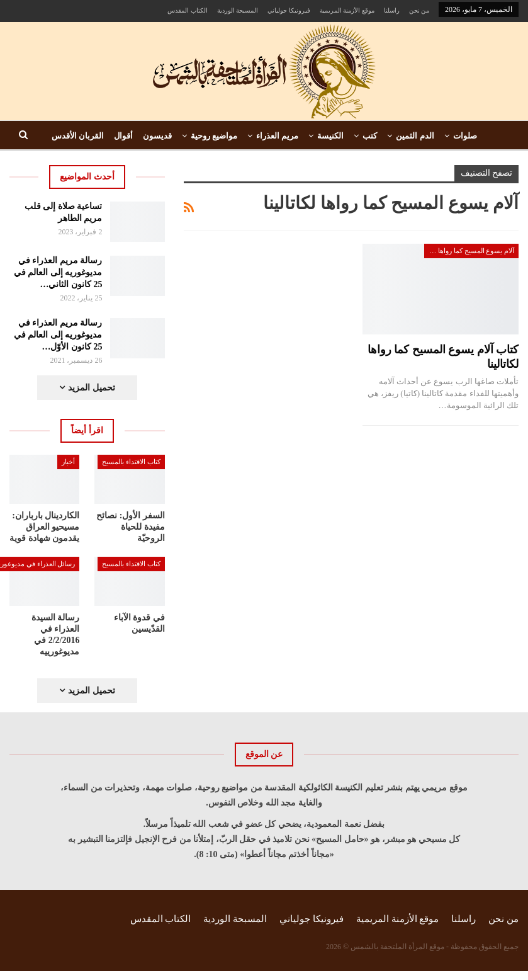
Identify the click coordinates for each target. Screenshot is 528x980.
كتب (370, 136)
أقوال (123, 136)
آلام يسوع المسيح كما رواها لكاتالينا (469, 251)
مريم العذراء (277, 136)
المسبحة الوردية (238, 10)
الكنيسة (330, 136)
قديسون (157, 136)
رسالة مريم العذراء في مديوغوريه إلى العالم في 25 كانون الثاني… (58, 272)
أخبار (68, 462)
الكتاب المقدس (188, 10)
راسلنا (392, 10)
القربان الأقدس (78, 136)
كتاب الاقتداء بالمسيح (131, 462)
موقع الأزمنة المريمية (347, 10)
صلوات (465, 136)
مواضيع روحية (214, 136)
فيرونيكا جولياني (289, 10)
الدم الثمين (415, 136)
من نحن (419, 10)
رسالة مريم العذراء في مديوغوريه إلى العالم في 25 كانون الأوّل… (58, 335)
